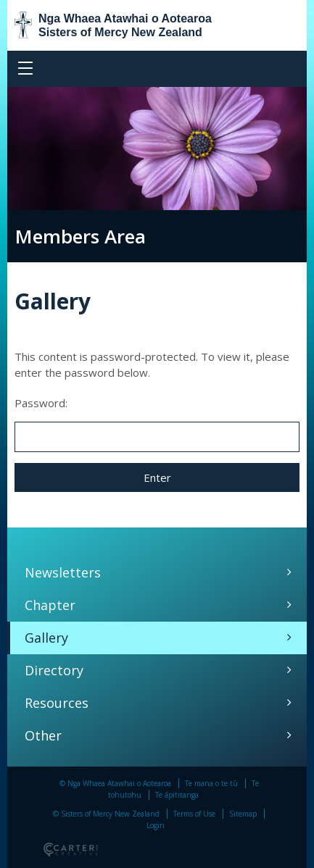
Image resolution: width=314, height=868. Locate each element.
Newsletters (63, 572)
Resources (57, 703)
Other (43, 735)
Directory (54, 670)
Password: (157, 424)
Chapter (50, 605)
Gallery (46, 638)
